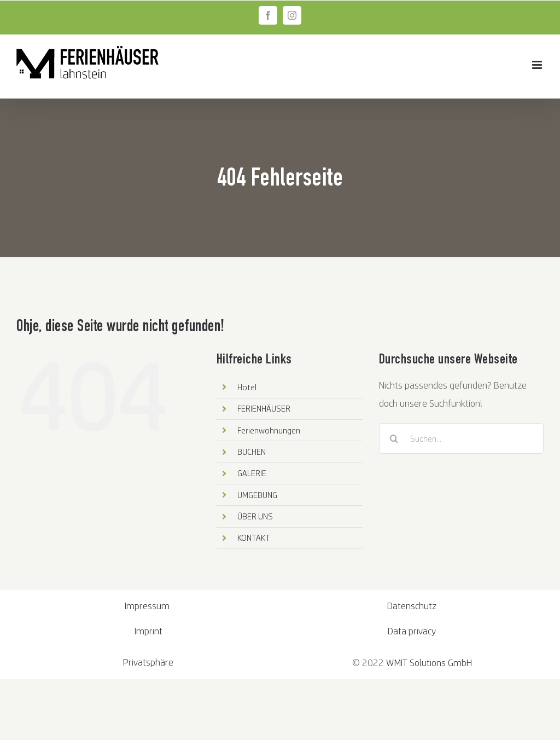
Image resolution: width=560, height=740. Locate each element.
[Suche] (394, 438)
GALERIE (252, 473)
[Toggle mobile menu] (538, 65)
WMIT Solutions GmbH (429, 663)
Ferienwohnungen (269, 430)
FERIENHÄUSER (264, 408)
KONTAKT (254, 537)
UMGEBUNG (257, 495)
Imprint (148, 631)
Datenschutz (412, 606)
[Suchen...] (461, 438)
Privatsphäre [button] (148, 662)
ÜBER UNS (255, 516)
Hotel (247, 387)
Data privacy (412, 631)
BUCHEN (252, 452)
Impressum (148, 606)
